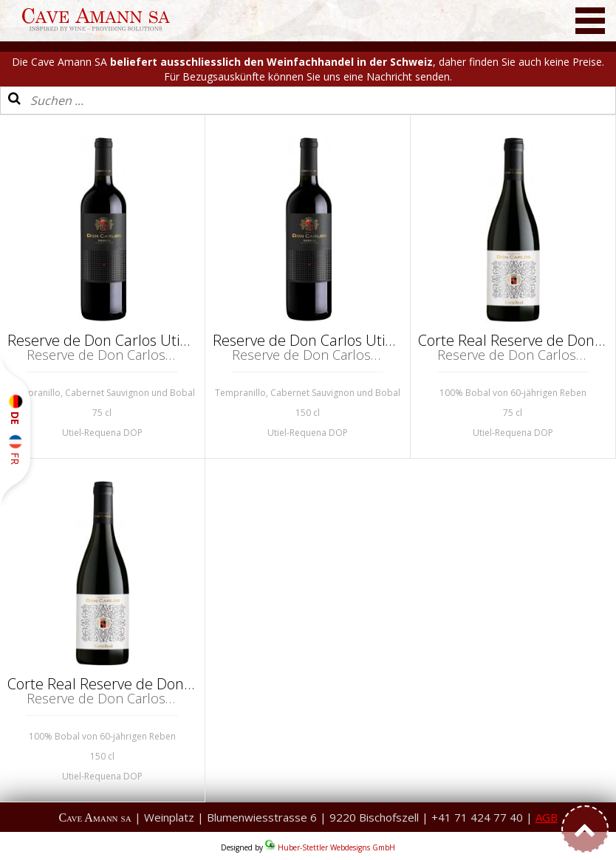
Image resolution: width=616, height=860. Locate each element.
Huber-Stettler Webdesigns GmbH (336, 847)
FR (15, 449)
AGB (547, 817)
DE (15, 410)
